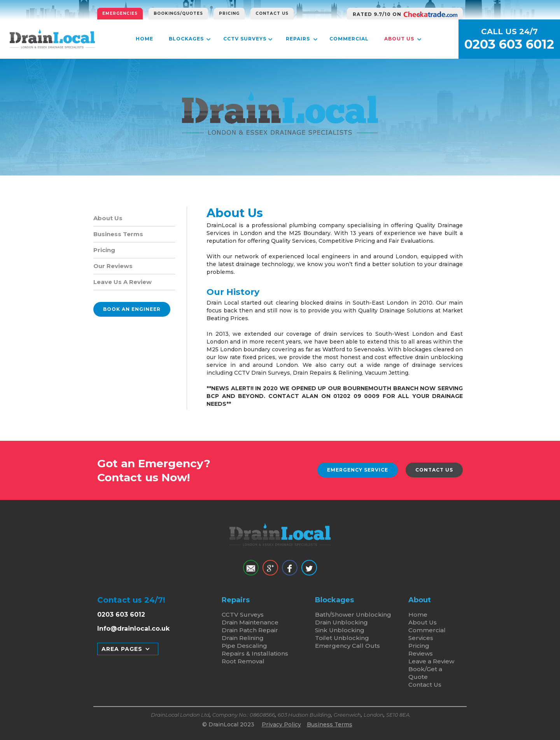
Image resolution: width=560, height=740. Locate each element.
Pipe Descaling (244, 646)
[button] (128, 649)
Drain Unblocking (341, 622)
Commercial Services (427, 634)
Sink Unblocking (340, 630)
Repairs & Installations (255, 653)
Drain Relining (243, 638)
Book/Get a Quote (425, 673)
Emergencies (120, 13)
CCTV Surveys (245, 39)
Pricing (229, 13)
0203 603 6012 (509, 44)
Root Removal (243, 661)
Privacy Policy (281, 724)
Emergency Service (358, 470)
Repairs (298, 39)
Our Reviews (113, 266)
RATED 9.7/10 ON (377, 14)
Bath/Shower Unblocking (353, 615)
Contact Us (272, 13)
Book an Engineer (132, 309)
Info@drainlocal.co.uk (133, 629)
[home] (52, 39)
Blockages (186, 39)
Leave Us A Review (122, 282)
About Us (399, 39)
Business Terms (118, 234)
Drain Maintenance (250, 622)
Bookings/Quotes (178, 13)
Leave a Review (431, 661)
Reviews (421, 653)
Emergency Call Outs (347, 646)
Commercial (349, 39)
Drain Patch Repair (250, 630)
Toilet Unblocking (342, 638)
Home (144, 39)
